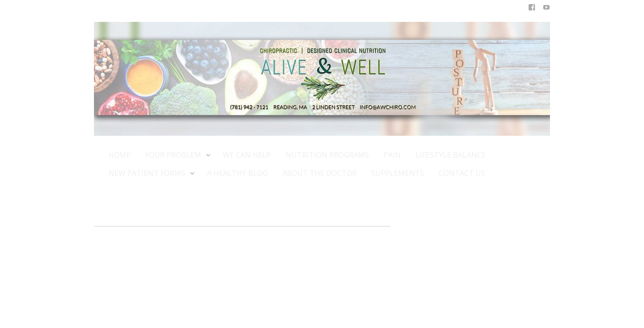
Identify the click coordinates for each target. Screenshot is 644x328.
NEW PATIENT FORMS (151, 173)
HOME (119, 155)
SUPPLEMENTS (398, 173)
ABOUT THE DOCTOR (319, 173)
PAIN (392, 155)
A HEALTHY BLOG (237, 173)
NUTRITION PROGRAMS (327, 155)
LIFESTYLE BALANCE (451, 155)
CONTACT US (462, 173)
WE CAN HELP (247, 155)
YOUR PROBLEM (177, 155)
